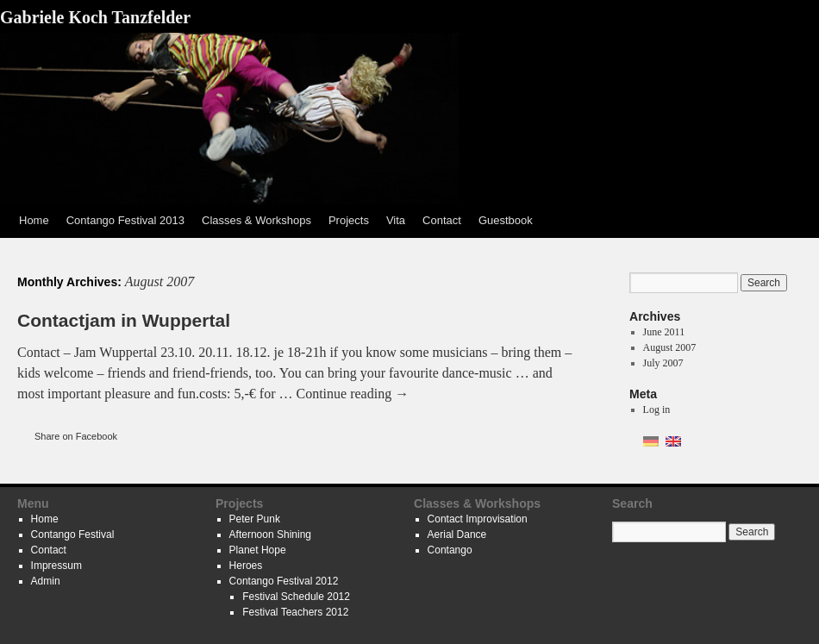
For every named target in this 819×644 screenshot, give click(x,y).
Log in (657, 410)
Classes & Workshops (256, 220)
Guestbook (506, 220)
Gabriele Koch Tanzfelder (95, 17)
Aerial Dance (457, 535)
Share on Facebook (76, 436)
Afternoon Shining (270, 535)
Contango (450, 550)
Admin (46, 581)
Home (34, 220)
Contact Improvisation (478, 519)
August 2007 (670, 347)
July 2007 (663, 363)
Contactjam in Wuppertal (124, 320)
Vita (396, 220)
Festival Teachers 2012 (295, 612)
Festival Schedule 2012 (296, 597)
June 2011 (664, 332)
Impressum (56, 566)
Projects (349, 220)
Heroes (246, 566)
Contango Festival (73, 535)
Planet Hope (258, 550)
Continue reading (353, 394)
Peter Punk (255, 519)
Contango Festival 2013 (125, 220)
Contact (442, 220)
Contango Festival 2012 (284, 581)
